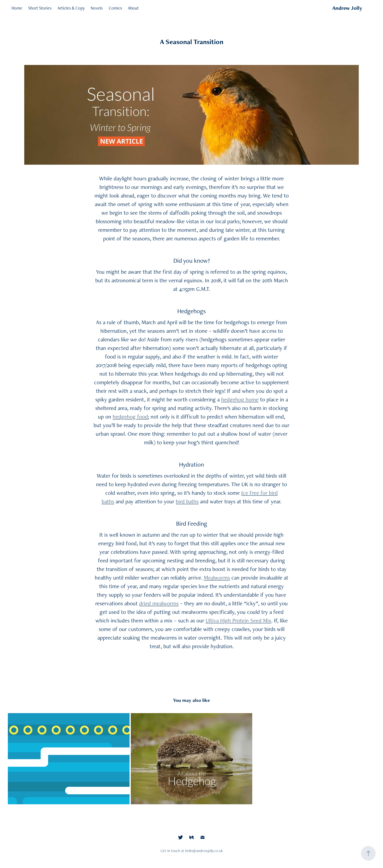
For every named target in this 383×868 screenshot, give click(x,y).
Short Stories (40, 8)
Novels (97, 8)
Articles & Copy (71, 8)
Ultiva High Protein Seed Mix (239, 620)
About (133, 8)
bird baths (187, 501)
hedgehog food (130, 417)
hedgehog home (240, 399)
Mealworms (217, 578)
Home (17, 8)
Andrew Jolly (347, 8)
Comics (115, 8)
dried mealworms (159, 603)
